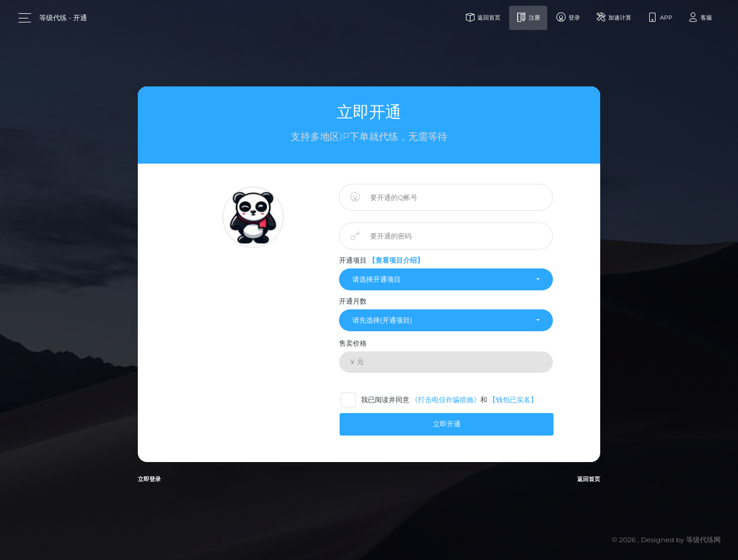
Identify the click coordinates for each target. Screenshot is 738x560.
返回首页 (483, 17)
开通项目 (381, 260)
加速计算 (613, 17)
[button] (446, 279)
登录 (568, 17)
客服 (699, 17)
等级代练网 (703, 540)
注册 (528, 17)
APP (659, 17)
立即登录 (149, 479)
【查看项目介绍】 (396, 260)
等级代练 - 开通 (63, 18)
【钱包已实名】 (513, 400)
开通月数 (353, 301)
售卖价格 (353, 343)
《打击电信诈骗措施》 (446, 400)
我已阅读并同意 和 (443, 400)
